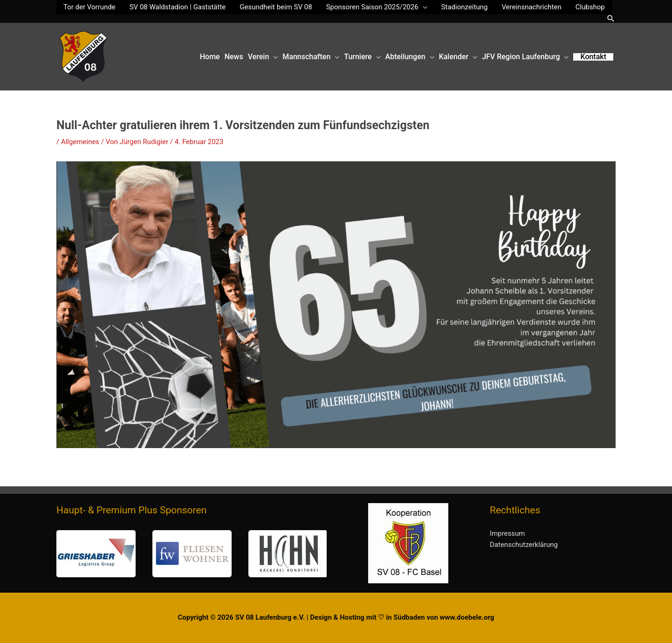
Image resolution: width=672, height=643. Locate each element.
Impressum (507, 533)
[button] (611, 18)
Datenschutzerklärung (524, 545)
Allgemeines (80, 142)
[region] (192, 554)
